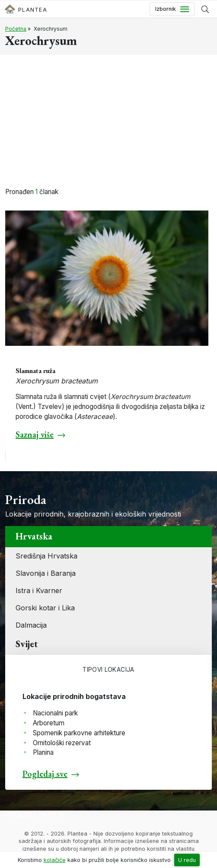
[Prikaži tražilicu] (205, 9)
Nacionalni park (55, 713)
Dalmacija (31, 625)
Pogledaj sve (45, 774)
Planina (43, 752)
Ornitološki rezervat (62, 743)
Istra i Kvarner (39, 590)
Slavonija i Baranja (46, 573)
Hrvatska (34, 536)
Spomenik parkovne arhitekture (79, 733)
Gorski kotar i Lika (45, 608)
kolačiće (55, 860)
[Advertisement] (108, 122)
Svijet (27, 644)
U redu (187, 860)
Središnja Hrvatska (46, 556)
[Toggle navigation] (172, 9)
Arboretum (49, 723)
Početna (16, 29)
